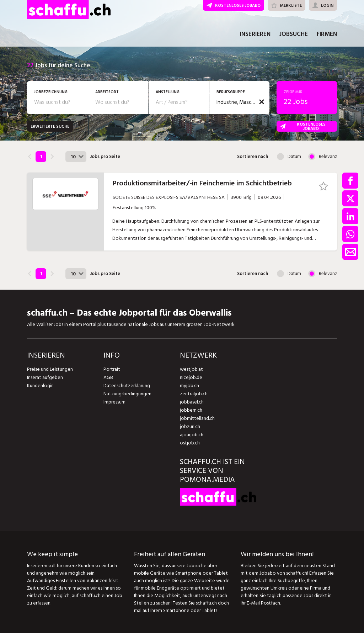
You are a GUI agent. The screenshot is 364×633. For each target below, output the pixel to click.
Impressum (114, 402)
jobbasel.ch (192, 402)
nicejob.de (191, 377)
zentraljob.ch (194, 394)
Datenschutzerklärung (127, 386)
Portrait (112, 369)
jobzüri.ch (190, 426)
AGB (108, 377)
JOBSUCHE (294, 35)
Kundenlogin (40, 386)
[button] (262, 102)
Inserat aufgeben (45, 377)
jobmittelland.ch (197, 418)
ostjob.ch (190, 443)
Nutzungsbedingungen (127, 394)
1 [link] (41, 157)
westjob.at (191, 369)
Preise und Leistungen (50, 369)
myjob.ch (189, 386)
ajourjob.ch (192, 435)
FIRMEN (327, 35)
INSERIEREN (255, 35)
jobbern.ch (191, 410)
